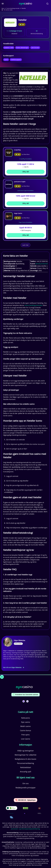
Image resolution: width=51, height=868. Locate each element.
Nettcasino (26, 718)
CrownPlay (17, 150)
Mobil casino (25, 726)
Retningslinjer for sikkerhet (25, 755)
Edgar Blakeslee (19, 640)
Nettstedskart (26, 767)
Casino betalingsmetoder (13, 8)
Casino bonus (26, 730)
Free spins (25, 735)
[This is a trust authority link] (12, 813)
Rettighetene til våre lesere (25, 759)
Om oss (26, 783)
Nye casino (26, 722)
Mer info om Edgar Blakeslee (14, 667)
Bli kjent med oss (25, 778)
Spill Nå (26, 172)
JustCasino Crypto (20, 182)
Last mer (25, 245)
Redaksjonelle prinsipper (26, 788)
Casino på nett (25, 712)
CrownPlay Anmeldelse (25, 159)
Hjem (3, 8)
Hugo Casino (18, 213)
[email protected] (42, 264)
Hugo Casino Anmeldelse (25, 222)
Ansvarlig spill (26, 772)
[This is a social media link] (24, 701)
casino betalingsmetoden (33, 305)
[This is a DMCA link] (26, 808)
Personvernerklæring (25, 763)
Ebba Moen (27, 154)
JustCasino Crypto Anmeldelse (26, 191)
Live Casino (26, 739)
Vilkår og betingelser (25, 751)
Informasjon (26, 745)
